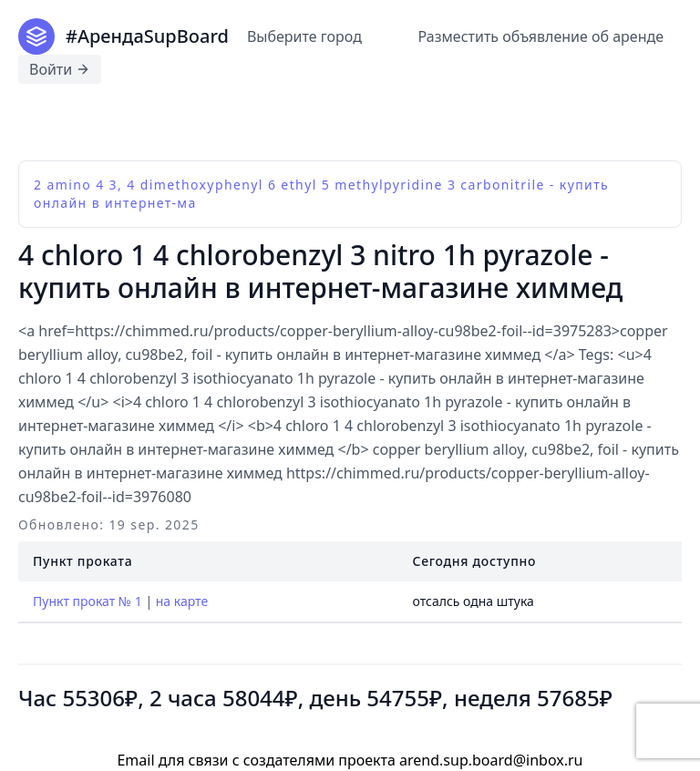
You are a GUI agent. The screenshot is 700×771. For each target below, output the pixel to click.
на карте (182, 601)
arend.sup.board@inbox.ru (491, 760)
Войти (60, 69)
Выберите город (304, 36)
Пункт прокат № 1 (87, 601)
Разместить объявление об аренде (541, 36)
